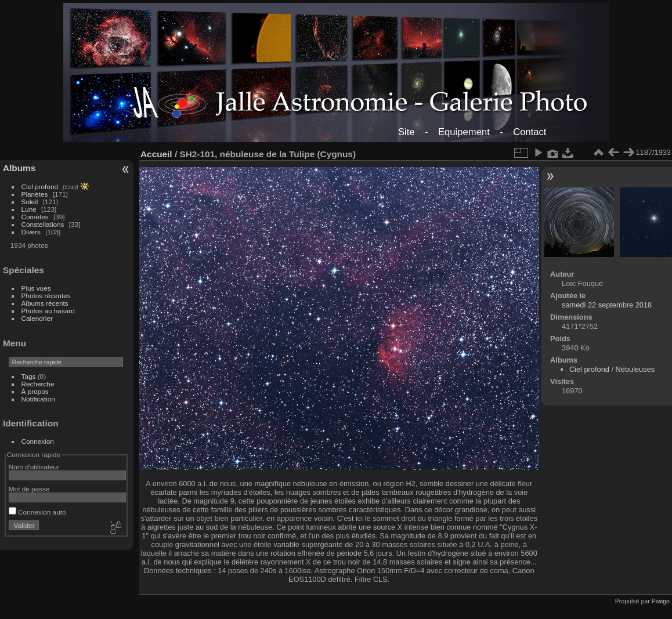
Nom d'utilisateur (34, 467)
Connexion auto (37, 512)
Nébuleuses (635, 369)
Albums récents (45, 303)
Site (407, 132)
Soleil (30, 202)
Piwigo (661, 601)
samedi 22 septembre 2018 (607, 305)
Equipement (464, 132)
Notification (38, 399)
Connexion (38, 441)
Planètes (35, 194)
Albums (19, 168)
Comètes (35, 217)
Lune (29, 209)
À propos (35, 391)
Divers (31, 232)
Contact (530, 132)
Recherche (38, 384)
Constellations (43, 224)
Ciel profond (40, 187)
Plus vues (36, 288)
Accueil (156, 154)
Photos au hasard (48, 311)
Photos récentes (46, 296)
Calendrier (37, 318)
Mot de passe (29, 489)
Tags (29, 376)
